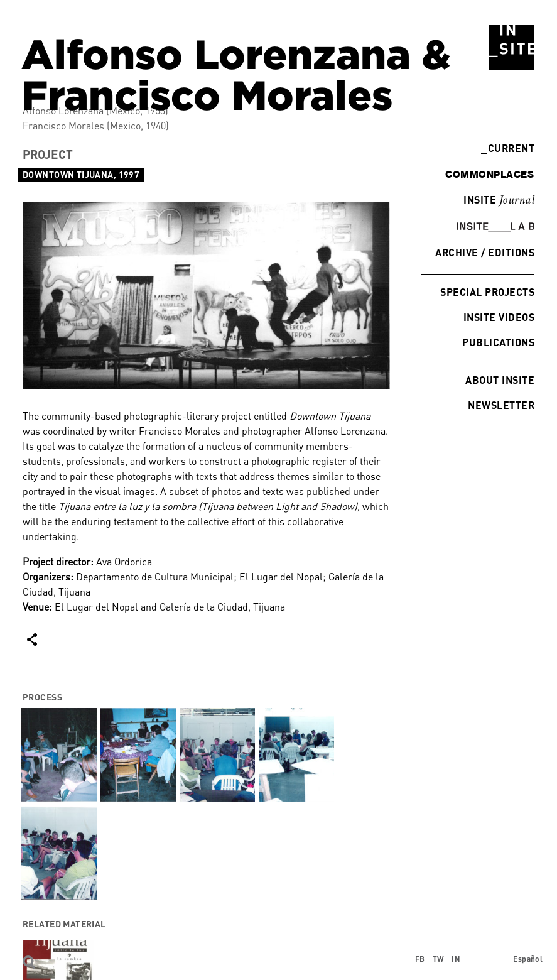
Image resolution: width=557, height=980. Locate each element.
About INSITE (500, 380)
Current (508, 148)
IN (456, 959)
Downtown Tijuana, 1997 (81, 174)
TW (439, 959)
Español (528, 959)
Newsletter (501, 405)
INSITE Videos (499, 317)
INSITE (499, 200)
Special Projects (487, 292)
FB (420, 959)
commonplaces (489, 174)
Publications (498, 342)
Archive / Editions (485, 252)
